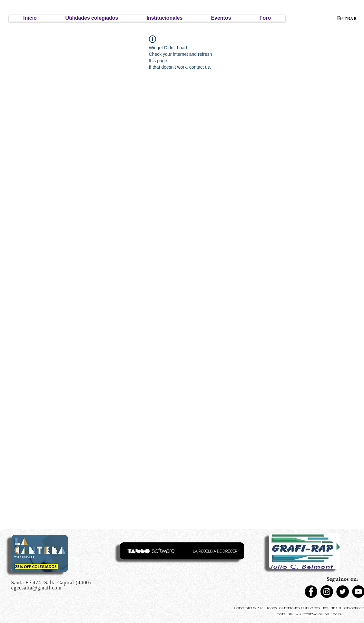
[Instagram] (327, 592)
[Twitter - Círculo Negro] (343, 592)
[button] (92, 18)
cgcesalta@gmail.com (37, 588)
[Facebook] (311, 592)
